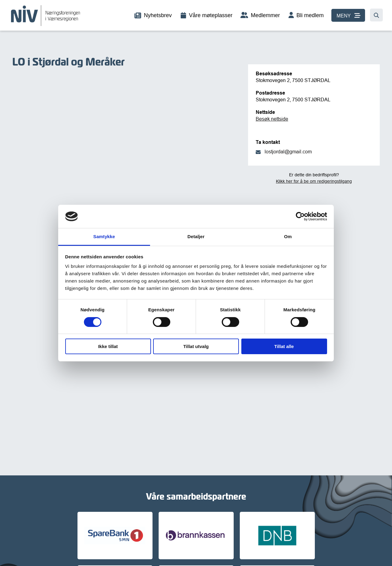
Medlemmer (265, 15)
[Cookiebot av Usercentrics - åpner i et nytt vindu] (300, 216)
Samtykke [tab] (104, 236)
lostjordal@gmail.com (288, 152)
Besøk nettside (272, 119)
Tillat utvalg (196, 346)
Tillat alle (284, 346)
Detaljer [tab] (196, 236)
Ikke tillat (108, 346)
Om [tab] (288, 236)
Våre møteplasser (211, 15)
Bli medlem (310, 15)
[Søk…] (376, 15)
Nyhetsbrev (158, 15)
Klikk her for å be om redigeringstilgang (314, 181)
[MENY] (348, 15)
